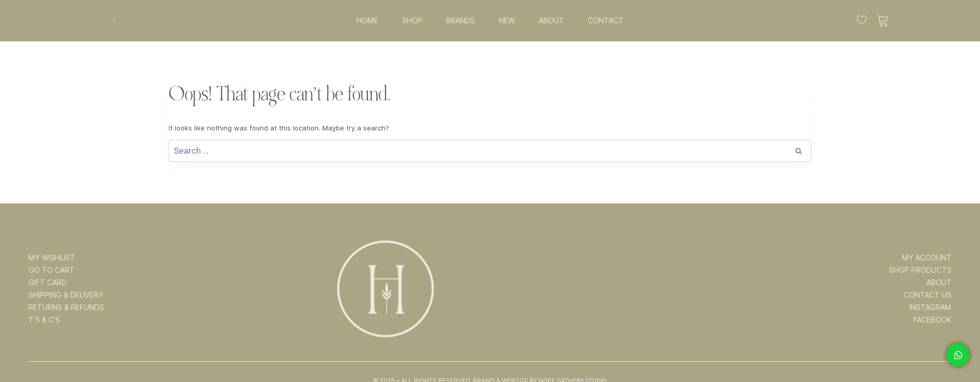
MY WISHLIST (52, 258)
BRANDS (461, 21)
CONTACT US (928, 295)
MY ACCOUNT (927, 258)
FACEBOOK (932, 320)
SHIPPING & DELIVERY (66, 295)
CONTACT (606, 21)
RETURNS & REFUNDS (66, 307)
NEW (507, 21)
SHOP (412, 21)
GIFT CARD (48, 283)
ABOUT (551, 21)
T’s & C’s (44, 320)
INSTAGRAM (930, 307)
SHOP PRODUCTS (920, 270)
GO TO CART (51, 270)
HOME (367, 21)
